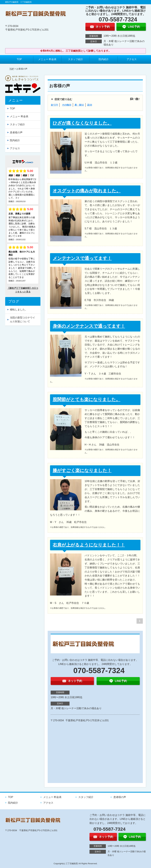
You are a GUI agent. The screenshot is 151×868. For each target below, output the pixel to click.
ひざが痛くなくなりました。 (82, 123)
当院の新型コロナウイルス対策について (22, 320)
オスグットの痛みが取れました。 (87, 191)
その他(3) (67, 105)
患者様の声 (16, 132)
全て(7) (54, 105)
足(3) (90, 105)
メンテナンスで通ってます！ (82, 258)
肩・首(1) (79, 105)
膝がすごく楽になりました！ (82, 470)
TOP (19, 59)
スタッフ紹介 (75, 59)
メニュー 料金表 (47, 59)
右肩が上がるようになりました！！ (89, 545)
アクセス (132, 59)
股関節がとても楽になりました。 (87, 399)
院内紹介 (104, 59)
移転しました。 (19, 310)
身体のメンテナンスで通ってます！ (89, 326)
